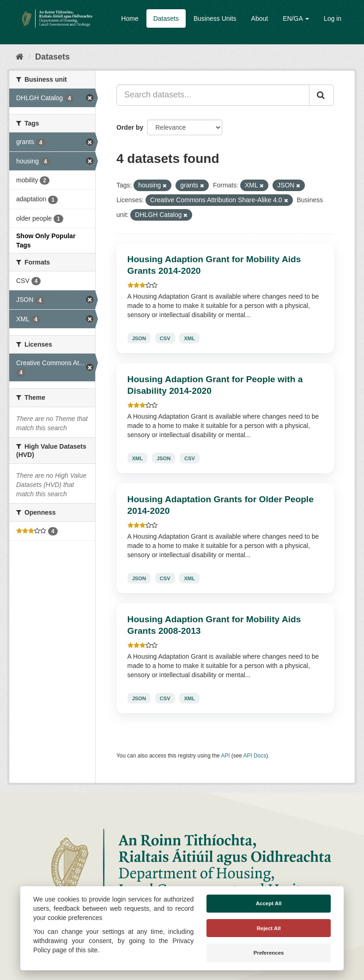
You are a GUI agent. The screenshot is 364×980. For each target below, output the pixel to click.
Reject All (269, 928)
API (225, 756)
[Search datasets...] (213, 95)
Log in (333, 18)
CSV (165, 338)
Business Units (215, 18)
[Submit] (322, 95)
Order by (130, 127)
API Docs (255, 756)
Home (130, 18)
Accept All (269, 903)
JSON (139, 338)
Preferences (269, 953)
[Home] (20, 57)
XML (189, 338)
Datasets (166, 18)
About (260, 18)
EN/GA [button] (296, 18)
